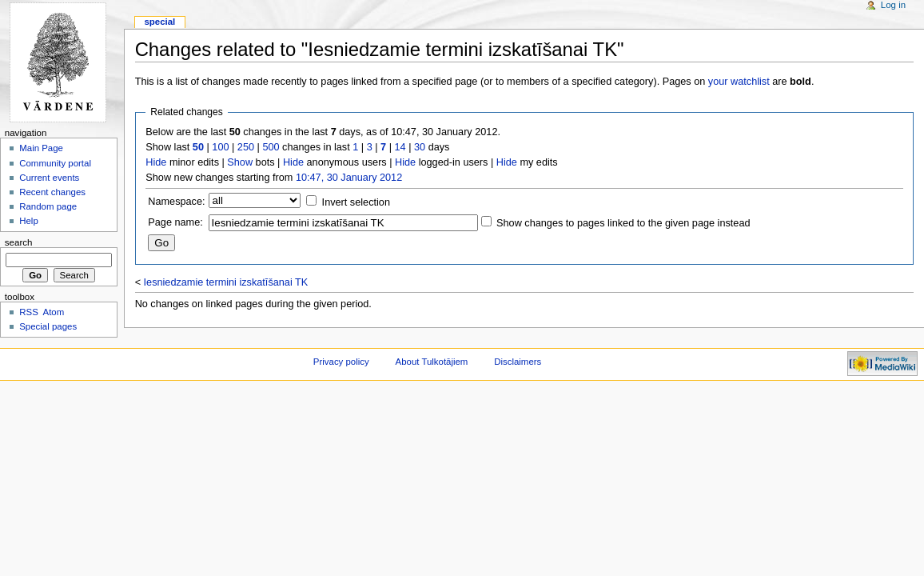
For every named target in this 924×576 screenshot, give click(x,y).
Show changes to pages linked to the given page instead (623, 223)
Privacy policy (341, 362)
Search (19, 242)
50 (198, 147)
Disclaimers (518, 362)
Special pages (48, 326)
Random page (48, 206)
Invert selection (356, 202)
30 (420, 147)
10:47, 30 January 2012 (349, 178)
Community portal (55, 163)
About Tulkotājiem (432, 362)
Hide (156, 162)
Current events (49, 178)
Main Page (41, 148)
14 (400, 147)
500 (271, 147)
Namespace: (176, 202)
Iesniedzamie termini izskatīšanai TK (226, 282)
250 (246, 147)
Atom (54, 312)
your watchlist (739, 82)
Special (159, 22)
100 (220, 147)
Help (29, 221)
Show (240, 162)
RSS (29, 312)
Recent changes (52, 192)
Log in (893, 5)
